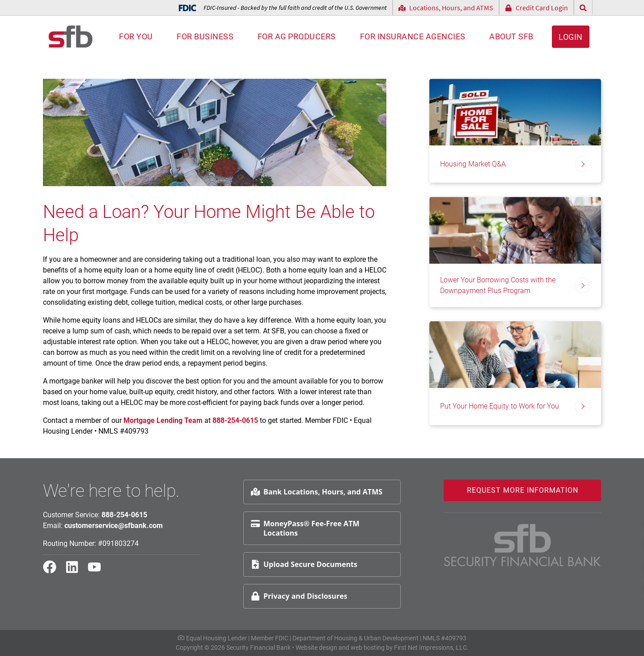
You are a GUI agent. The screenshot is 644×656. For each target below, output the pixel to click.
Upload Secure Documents (304, 564)
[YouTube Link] (98, 571)
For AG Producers (297, 36)
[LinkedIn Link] (76, 571)
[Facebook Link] (53, 571)
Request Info (610, 522)
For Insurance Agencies (413, 36)
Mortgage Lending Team (163, 420)
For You (136, 36)
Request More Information (523, 490)
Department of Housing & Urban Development (356, 638)
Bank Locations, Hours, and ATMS (317, 492)
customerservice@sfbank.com (114, 526)
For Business (205, 36)
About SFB (511, 36)
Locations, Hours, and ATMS (446, 8)
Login (571, 37)
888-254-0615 (234, 420)
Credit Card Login (536, 8)
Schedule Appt (613, 543)
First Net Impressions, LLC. (431, 647)
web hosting (368, 647)
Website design (316, 647)
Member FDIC (270, 638)
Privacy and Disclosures (299, 596)
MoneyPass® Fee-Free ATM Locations (305, 528)
